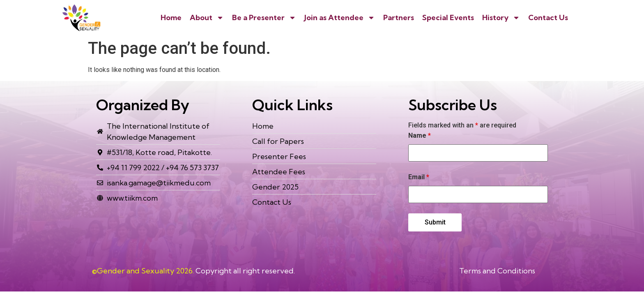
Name (420, 136)
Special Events (448, 17)
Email (419, 177)
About (207, 18)
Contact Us (548, 17)
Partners (399, 17)
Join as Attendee (340, 18)
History (501, 18)
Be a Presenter (264, 18)
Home (171, 17)
